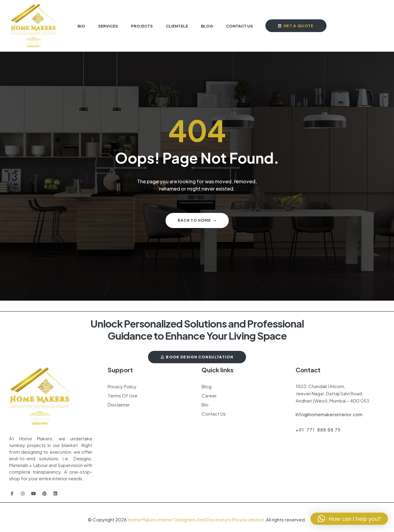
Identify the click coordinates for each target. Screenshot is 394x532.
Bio (205, 405)
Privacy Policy (122, 386)
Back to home (197, 220)
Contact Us (214, 414)
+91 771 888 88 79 (318, 430)
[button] (349, 519)
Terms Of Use (123, 395)
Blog (207, 386)
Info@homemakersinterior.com (329, 414)
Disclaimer (119, 405)
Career (209, 395)
